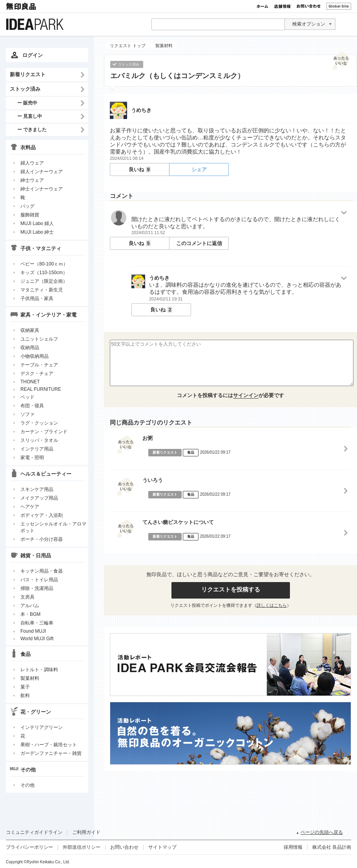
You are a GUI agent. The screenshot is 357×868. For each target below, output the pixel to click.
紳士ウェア (32, 180)
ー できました (32, 129)
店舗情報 (282, 6)
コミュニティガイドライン (34, 832)
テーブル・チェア (39, 365)
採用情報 (293, 847)
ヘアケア (30, 507)
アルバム (30, 606)
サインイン (246, 395)
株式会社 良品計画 (332, 847)
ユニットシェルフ (39, 339)
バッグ (27, 206)
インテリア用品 (37, 449)
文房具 (27, 597)
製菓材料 (30, 678)
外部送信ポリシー (82, 847)
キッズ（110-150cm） (44, 273)
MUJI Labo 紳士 (37, 232)
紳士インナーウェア (42, 189)
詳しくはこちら (272, 605)
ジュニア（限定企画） (44, 281)
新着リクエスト (28, 74)
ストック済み (25, 89)
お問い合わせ (309, 6)
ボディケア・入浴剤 (42, 515)
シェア (199, 169)
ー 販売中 (27, 103)
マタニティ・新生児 (42, 290)
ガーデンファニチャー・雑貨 (51, 753)
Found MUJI (33, 631)
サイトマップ (162, 847)
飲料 (25, 696)
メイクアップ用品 (39, 498)
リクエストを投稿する (231, 589)
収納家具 (30, 330)
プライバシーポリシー (29, 847)
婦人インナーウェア (42, 172)
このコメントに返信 (199, 243)
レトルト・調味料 (39, 670)
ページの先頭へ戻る (322, 832)
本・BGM (30, 614)
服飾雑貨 (30, 215)
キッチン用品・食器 (42, 571)
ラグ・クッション (39, 423)
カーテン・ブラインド (44, 432)
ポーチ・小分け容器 (42, 539)
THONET (30, 382)
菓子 (25, 687)
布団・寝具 (32, 406)
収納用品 (30, 348)
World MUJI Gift (37, 639)
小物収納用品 (35, 356)
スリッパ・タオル (39, 440)
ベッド (27, 397)
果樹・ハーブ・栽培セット (49, 745)
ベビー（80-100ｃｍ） (44, 264)
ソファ (27, 414)
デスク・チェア (37, 374)
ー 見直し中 (30, 116)
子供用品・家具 (37, 298)
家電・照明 (32, 458)
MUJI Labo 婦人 (37, 223)
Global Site (339, 6)
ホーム (262, 6)
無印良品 (22, 6)
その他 (27, 785)
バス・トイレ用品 (39, 580)
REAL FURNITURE (41, 389)
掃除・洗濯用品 (37, 588)
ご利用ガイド (86, 832)
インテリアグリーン (42, 727)
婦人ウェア (32, 163)
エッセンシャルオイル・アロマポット (53, 527)
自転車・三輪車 (37, 623)
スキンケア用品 (37, 489)
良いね (140, 169)
